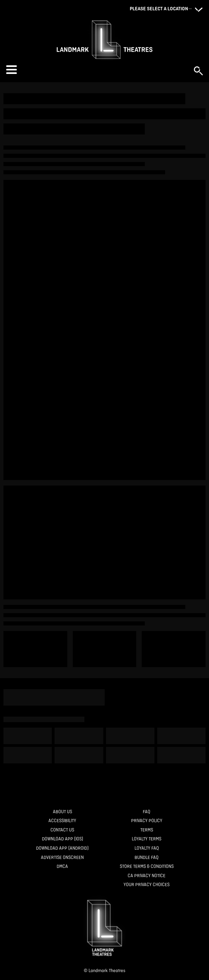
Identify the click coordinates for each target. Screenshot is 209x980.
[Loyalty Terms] (147, 839)
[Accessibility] (62, 821)
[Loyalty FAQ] (147, 848)
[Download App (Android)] (62, 848)
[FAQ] (147, 812)
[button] (97, 70)
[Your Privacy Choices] (147, 885)
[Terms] (147, 830)
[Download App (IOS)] (62, 839)
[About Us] (62, 812)
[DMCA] (62, 867)
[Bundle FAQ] (147, 858)
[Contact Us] (62, 830)
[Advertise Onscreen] (62, 858)
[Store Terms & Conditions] (147, 867)
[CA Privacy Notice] (147, 876)
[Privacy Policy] (147, 821)
